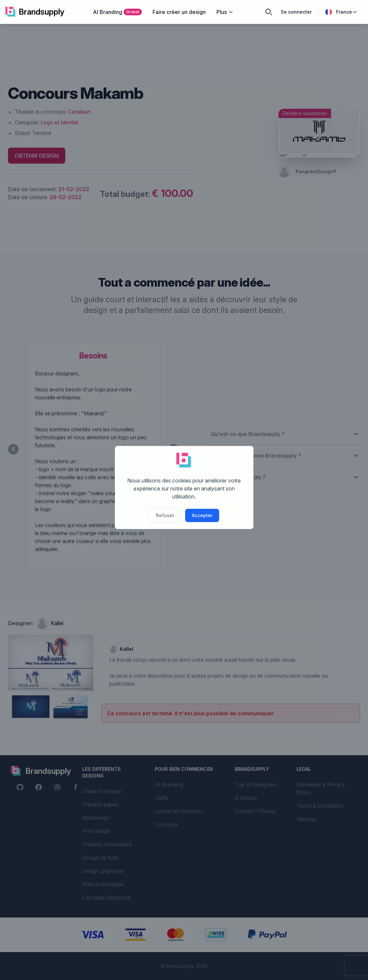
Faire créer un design (179, 12)
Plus (225, 12)
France (341, 12)
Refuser (165, 515)
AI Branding (117, 12)
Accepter (202, 515)
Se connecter (296, 12)
